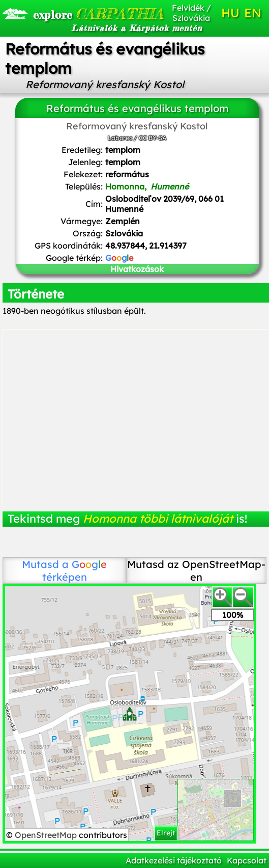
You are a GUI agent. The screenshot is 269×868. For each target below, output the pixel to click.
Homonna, (147, 186)
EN (253, 13)
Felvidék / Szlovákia (191, 13)
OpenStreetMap (47, 835)
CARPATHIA (73, 14)
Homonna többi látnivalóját (158, 519)
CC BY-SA (153, 138)
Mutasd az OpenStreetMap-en (196, 571)
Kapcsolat (247, 860)
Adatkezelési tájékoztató (174, 860)
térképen (75, 571)
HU (230, 13)
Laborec (120, 138)
